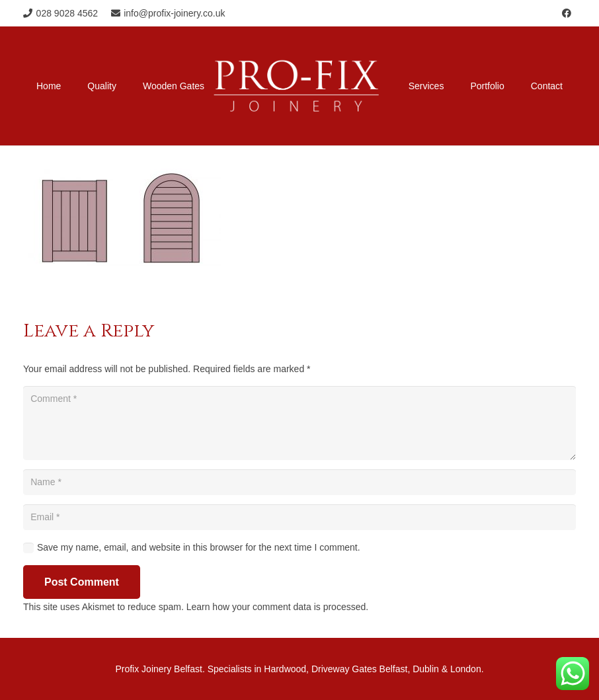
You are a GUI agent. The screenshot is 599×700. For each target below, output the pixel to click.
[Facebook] (567, 13)
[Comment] (299, 423)
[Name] (299, 482)
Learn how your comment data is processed (276, 607)
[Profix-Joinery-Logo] (297, 86)
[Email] (299, 517)
